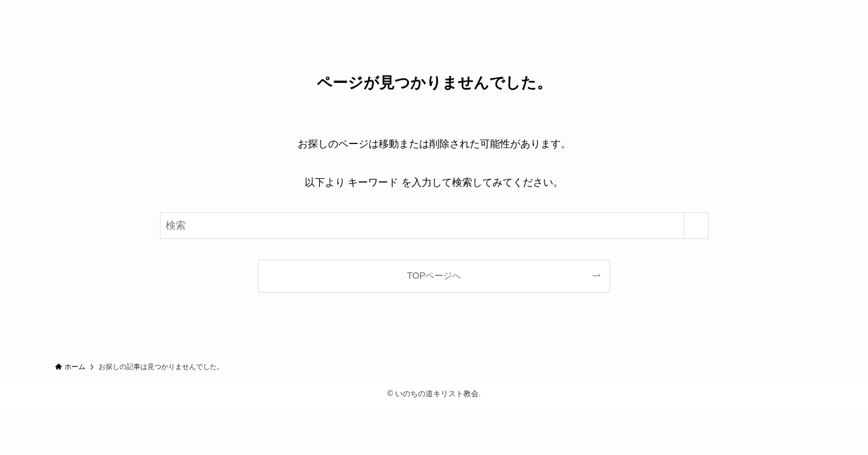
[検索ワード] (434, 226)
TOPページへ (434, 276)
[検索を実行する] (696, 226)
